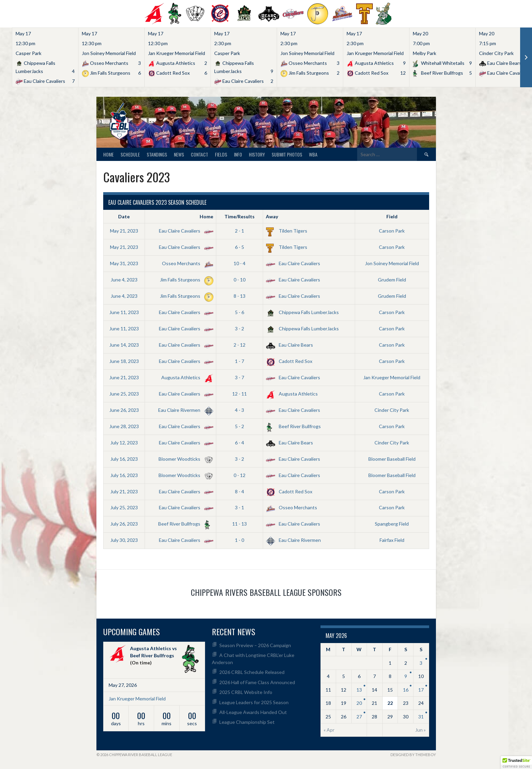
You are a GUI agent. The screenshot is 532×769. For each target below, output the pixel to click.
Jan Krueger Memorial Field (392, 377)
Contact (199, 154)
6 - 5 (240, 247)
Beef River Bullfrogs (293, 426)
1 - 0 (240, 540)
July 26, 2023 (124, 524)
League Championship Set (247, 722)
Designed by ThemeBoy (413, 755)
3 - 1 (240, 507)
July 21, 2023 (124, 491)
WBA (313, 154)
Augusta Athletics (186, 377)
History (257, 154)
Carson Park (392, 231)
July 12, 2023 (124, 443)
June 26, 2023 (124, 410)
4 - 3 (240, 410)
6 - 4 (240, 443)
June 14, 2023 (124, 345)
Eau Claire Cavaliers (185, 231)
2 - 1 (240, 231)
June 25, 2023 (124, 394)
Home (108, 154)
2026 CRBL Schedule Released (252, 672)
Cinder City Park (392, 410)
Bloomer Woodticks (185, 459)
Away (272, 216)
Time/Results (240, 216)
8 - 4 (240, 491)
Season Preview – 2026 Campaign (255, 645)
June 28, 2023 (124, 426)
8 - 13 (240, 296)
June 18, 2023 (124, 361)
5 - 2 (240, 426)
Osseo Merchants (186, 263)
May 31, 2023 (124, 263)
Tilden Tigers (287, 231)
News (179, 154)
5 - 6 (240, 312)
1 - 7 (240, 361)
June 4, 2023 (124, 280)
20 (359, 703)
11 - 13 (240, 524)
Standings (157, 154)
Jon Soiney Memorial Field (392, 263)
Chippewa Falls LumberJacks (302, 312)
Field (392, 216)
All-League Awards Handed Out (253, 712)
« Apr (329, 730)
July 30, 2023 (124, 540)
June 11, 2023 (124, 312)
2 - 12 (240, 345)
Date (124, 216)
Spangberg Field (392, 524)
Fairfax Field (392, 540)
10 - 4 (240, 263)
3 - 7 (240, 377)
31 (421, 717)
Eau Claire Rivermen (185, 410)
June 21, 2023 (124, 377)
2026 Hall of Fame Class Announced (257, 682)
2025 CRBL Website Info (246, 692)
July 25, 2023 (124, 507)
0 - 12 (240, 475)
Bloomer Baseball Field (392, 459)
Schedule (130, 154)
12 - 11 (240, 394)
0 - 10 (240, 280)
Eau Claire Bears (289, 345)
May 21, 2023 (124, 231)
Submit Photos (287, 154)
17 (421, 690)
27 (359, 717)
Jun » (420, 730)
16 (406, 690)
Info (238, 154)
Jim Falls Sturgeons (185, 280)
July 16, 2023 (124, 459)
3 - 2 (240, 328)
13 (359, 690)
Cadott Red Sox (289, 361)
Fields (221, 154)
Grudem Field (392, 280)
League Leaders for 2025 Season (254, 702)
